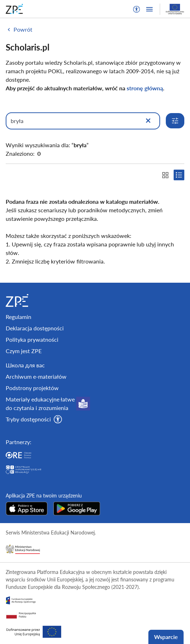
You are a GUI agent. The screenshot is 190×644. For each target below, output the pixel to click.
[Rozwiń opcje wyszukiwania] (175, 121)
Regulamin (19, 317)
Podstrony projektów (32, 388)
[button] (137, 9)
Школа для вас (25, 365)
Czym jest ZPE (24, 351)
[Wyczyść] (148, 121)
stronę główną (145, 88)
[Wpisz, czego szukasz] (83, 121)
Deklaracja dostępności (35, 328)
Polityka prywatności (32, 339)
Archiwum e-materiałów (36, 376)
